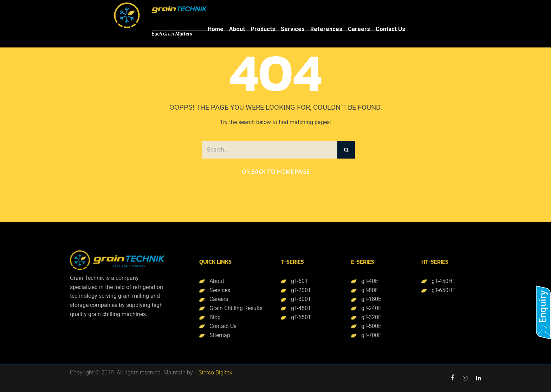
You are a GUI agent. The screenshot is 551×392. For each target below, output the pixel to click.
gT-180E (371, 299)
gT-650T (301, 317)
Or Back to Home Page (275, 172)
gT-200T (301, 290)
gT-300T (301, 299)
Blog (215, 317)
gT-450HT (444, 281)
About (237, 29)
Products (263, 29)
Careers (359, 29)
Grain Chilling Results (236, 308)
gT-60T (300, 281)
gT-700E (371, 335)
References (326, 29)
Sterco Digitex (215, 372)
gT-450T (301, 308)
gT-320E (371, 317)
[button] (543, 312)
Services (293, 29)
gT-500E (371, 326)
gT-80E (370, 290)
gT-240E (371, 308)
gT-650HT (444, 290)
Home (216, 29)
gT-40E (370, 281)
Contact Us (390, 29)
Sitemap (220, 335)
